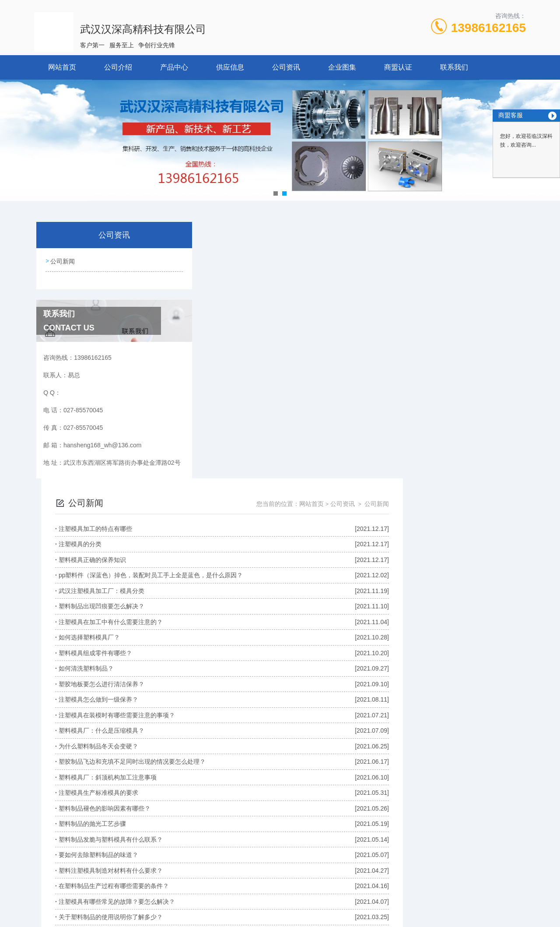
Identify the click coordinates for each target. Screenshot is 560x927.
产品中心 (174, 67)
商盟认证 (398, 67)
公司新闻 (62, 260)
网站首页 (62, 67)
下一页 (379, 822)
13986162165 (488, 28)
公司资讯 (286, 67)
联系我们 (454, 67)
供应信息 (230, 67)
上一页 (311, 822)
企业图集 (342, 67)
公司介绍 (118, 67)
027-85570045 (217, 885)
